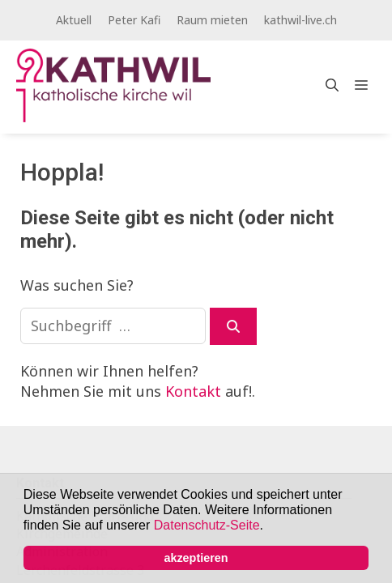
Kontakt (193, 391)
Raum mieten (212, 20)
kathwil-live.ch (300, 20)
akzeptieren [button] (196, 558)
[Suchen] (233, 326)
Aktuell (74, 20)
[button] (269, 527)
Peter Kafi (134, 20)
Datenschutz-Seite (207, 525)
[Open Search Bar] (332, 85)
